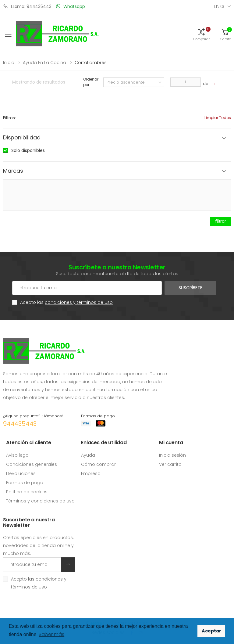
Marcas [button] (13, 171)
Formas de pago (25, 483)
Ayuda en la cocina (44, 63)
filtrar (221, 221)
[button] (201, 34)
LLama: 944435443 (27, 6)
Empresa (91, 473)
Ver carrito (170, 464)
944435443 (20, 424)
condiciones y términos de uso (79, 302)
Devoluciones (21, 473)
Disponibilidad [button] (22, 138)
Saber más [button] (51, 634)
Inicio (9, 63)
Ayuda (88, 455)
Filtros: (9, 118)
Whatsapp (71, 6)
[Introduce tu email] (32, 564)
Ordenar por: (91, 82)
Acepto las (66, 302)
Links (219, 6)
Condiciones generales (32, 464)
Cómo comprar (98, 464)
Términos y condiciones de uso (40, 501)
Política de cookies (27, 492)
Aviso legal (18, 455)
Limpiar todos (218, 118)
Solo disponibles (28, 150)
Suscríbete (190, 288)
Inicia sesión (172, 455)
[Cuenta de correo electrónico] (87, 288)
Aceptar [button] (211, 631)
